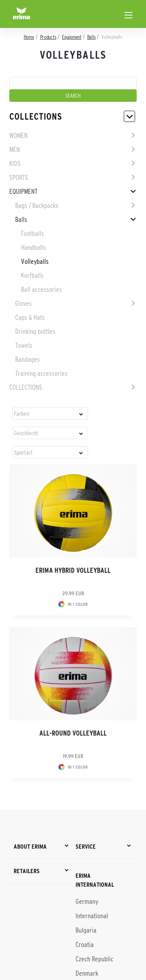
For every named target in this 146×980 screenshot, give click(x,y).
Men (15, 150)
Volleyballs (35, 262)
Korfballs (32, 276)
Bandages (27, 359)
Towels (24, 345)
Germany (87, 902)
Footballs (33, 234)
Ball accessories (41, 289)
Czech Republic (94, 959)
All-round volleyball (73, 733)
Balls (21, 220)
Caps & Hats (30, 317)
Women (18, 136)
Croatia (85, 945)
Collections (26, 387)
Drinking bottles (35, 331)
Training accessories (41, 373)
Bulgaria (86, 930)
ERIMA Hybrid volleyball (73, 570)
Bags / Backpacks (37, 206)
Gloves (24, 303)
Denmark (87, 973)
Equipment (23, 192)
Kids (15, 164)
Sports (19, 178)
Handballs (33, 248)
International (92, 916)
